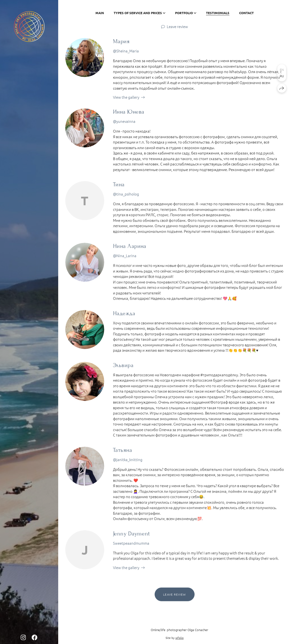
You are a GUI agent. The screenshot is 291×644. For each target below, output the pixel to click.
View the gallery (126, 97)
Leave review (177, 26)
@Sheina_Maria (126, 51)
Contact (246, 13)
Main (100, 13)
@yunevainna (124, 121)
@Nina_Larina (125, 256)
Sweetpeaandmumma (131, 544)
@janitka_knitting (128, 460)
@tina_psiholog (126, 195)
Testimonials (218, 13)
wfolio (179, 638)
